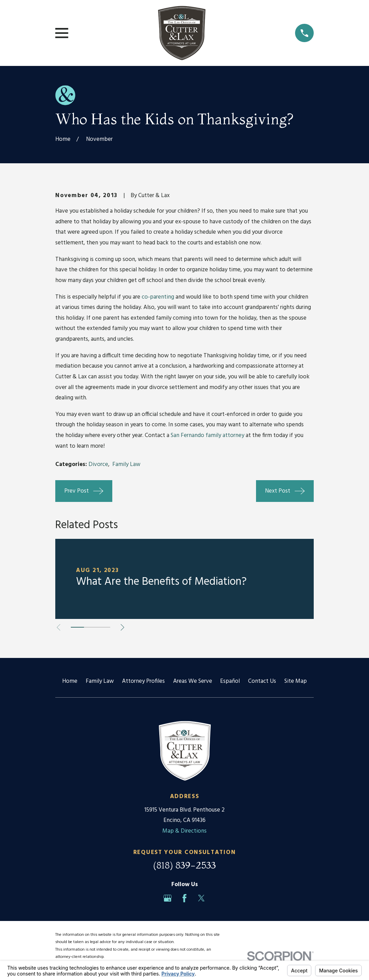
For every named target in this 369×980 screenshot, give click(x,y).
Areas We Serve (193, 681)
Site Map (296, 681)
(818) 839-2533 (184, 865)
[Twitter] (201, 898)
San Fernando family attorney (207, 435)
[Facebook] (184, 898)
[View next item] (122, 627)
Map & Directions (184, 831)
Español (230, 681)
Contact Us (262, 681)
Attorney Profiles (143, 681)
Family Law (126, 464)
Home (70, 681)
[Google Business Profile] (168, 898)
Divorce (98, 464)
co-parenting (158, 297)
